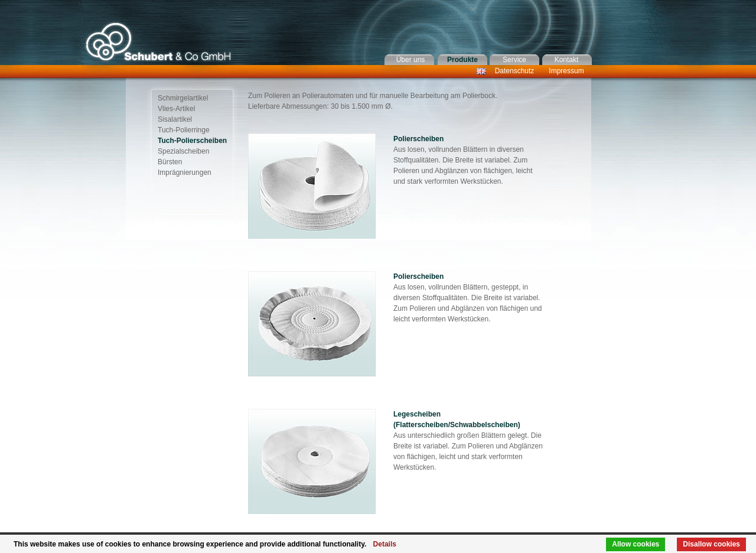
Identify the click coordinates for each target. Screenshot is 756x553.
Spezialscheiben (183, 151)
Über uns (411, 60)
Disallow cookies (711, 544)
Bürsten (170, 162)
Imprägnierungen (185, 173)
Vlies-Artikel (176, 109)
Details (385, 544)
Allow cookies (636, 544)
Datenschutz (515, 71)
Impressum (566, 71)
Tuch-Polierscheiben (192, 141)
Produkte (462, 60)
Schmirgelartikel (183, 98)
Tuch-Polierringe (184, 130)
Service (514, 60)
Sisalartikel (175, 119)
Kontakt (567, 60)
